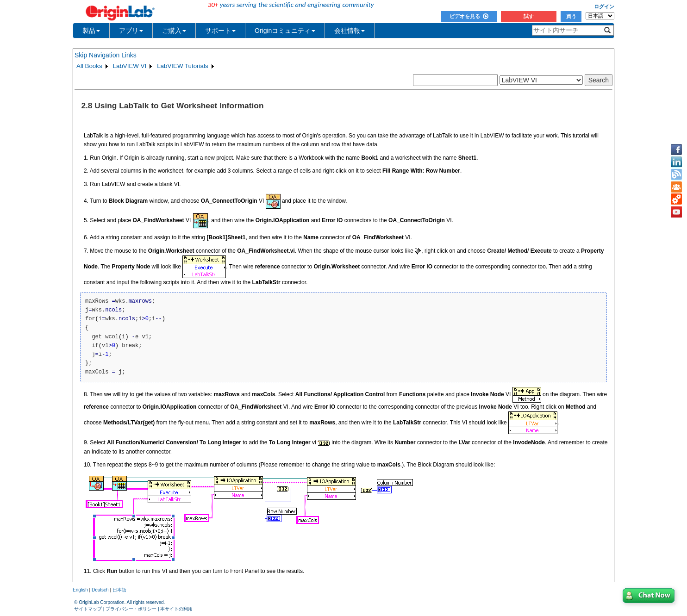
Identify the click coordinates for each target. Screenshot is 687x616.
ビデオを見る (469, 16)
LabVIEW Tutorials (182, 66)
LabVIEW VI (130, 66)
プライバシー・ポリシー (131, 609)
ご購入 (174, 31)
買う (571, 16)
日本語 (119, 590)
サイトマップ (88, 609)
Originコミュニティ (285, 31)
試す (529, 16)
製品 (91, 31)
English (80, 590)
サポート (220, 31)
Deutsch (100, 590)
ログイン (604, 6)
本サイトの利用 (176, 609)
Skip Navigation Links (106, 55)
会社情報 (350, 31)
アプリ (131, 31)
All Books (89, 66)
